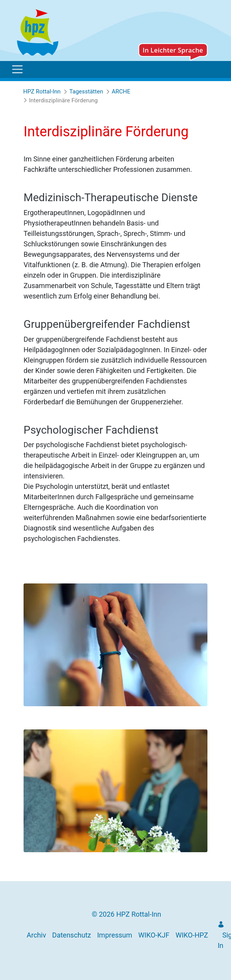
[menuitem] (36, 935)
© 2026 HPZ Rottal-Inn (126, 914)
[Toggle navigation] (17, 70)
